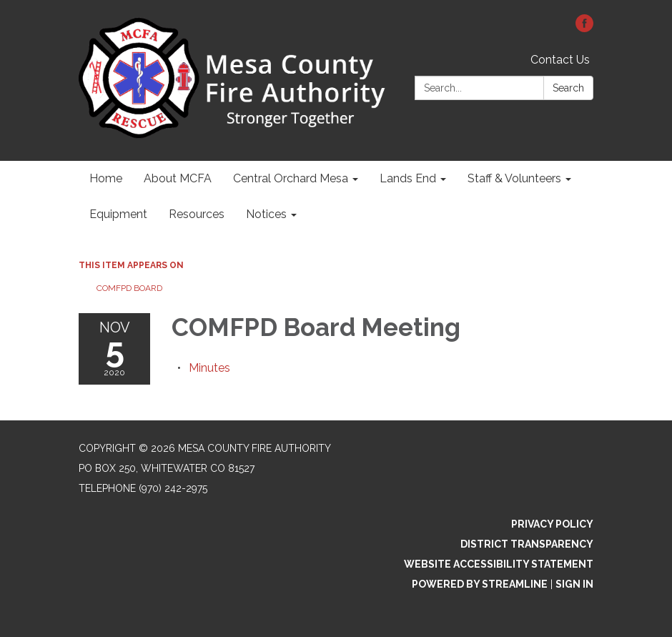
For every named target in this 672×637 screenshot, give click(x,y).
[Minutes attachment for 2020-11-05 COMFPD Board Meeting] (209, 368)
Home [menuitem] (106, 178)
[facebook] (584, 28)
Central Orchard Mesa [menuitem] (291, 178)
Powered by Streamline (480, 584)
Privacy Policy (552, 524)
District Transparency (527, 544)
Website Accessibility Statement (499, 564)
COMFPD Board (129, 288)
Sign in (574, 584)
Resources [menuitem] (197, 214)
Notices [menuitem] (266, 214)
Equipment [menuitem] (118, 214)
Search (568, 88)
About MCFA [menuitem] (178, 178)
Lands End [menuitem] (408, 178)
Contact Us (560, 60)
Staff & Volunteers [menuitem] (514, 178)
